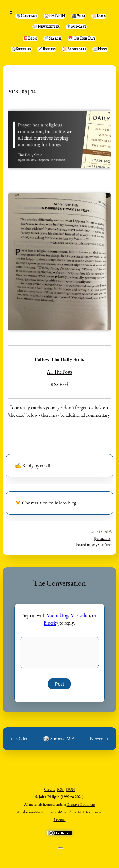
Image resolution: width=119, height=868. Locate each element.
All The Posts (59, 372)
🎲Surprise (21, 49)
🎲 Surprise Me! (58, 739)
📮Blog (30, 39)
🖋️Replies (47, 49)
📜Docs (99, 16)
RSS (60, 789)
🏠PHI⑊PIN (55, 16)
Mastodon (80, 615)
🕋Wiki (78, 16)
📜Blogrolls (74, 49)
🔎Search (53, 39)
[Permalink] (103, 538)
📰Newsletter (46, 27)
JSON (71, 789)
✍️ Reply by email (33, 466)
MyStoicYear (102, 545)
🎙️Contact (27, 16)
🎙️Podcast (76, 27)
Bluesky (51, 623)
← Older (19, 739)
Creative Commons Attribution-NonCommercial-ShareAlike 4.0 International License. (59, 812)
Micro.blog (57, 615)
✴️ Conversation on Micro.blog (46, 503)
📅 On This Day (82, 39)
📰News (100, 49)
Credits (49, 789)
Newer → (99, 739)
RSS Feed (59, 384)
